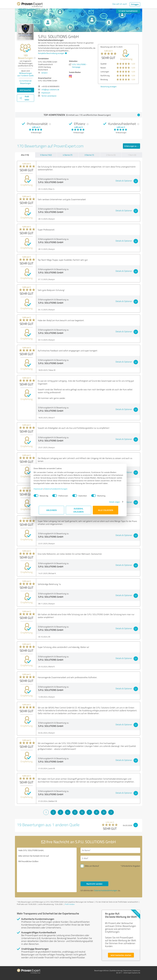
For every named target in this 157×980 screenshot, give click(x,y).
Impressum (44, 490)
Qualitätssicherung (116, 971)
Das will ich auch (120, 4)
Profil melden (70, 904)
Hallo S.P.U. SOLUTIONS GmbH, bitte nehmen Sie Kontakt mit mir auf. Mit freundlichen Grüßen (47, 870)
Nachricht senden (94, 884)
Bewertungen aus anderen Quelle (26, 74)
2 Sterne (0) (111, 155)
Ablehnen (51, 511)
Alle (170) (25, 155)
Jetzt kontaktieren (128, 11)
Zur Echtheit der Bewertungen (26, 82)
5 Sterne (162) (46, 155)
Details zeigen (109, 503)
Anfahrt (44, 73)
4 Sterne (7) (68, 155)
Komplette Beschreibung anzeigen (52, 53)
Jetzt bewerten (25, 90)
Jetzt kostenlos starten (121, 955)
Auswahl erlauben (78, 511)
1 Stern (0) (132, 155)
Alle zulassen (106, 511)
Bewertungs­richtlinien (101, 971)
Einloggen (135, 4)
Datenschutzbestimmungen (61, 490)
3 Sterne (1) (89, 155)
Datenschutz (127, 971)
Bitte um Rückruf (92, 866)
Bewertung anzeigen (109, 86)
